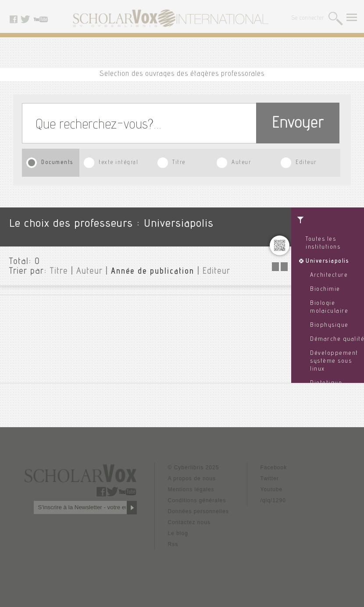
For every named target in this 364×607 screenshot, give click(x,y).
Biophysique (329, 325)
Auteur (241, 163)
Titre (179, 163)
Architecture (329, 275)
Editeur (306, 163)
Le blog (178, 533)
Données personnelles (198, 511)
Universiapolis (327, 261)
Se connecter (308, 19)
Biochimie (325, 289)
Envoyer (298, 124)
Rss (173, 544)
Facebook (274, 468)
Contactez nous (189, 522)
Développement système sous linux (334, 361)
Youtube (272, 489)
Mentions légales (191, 489)
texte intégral (118, 163)
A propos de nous (192, 478)
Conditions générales (197, 500)
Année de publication (153, 272)
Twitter (270, 478)
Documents (57, 163)
